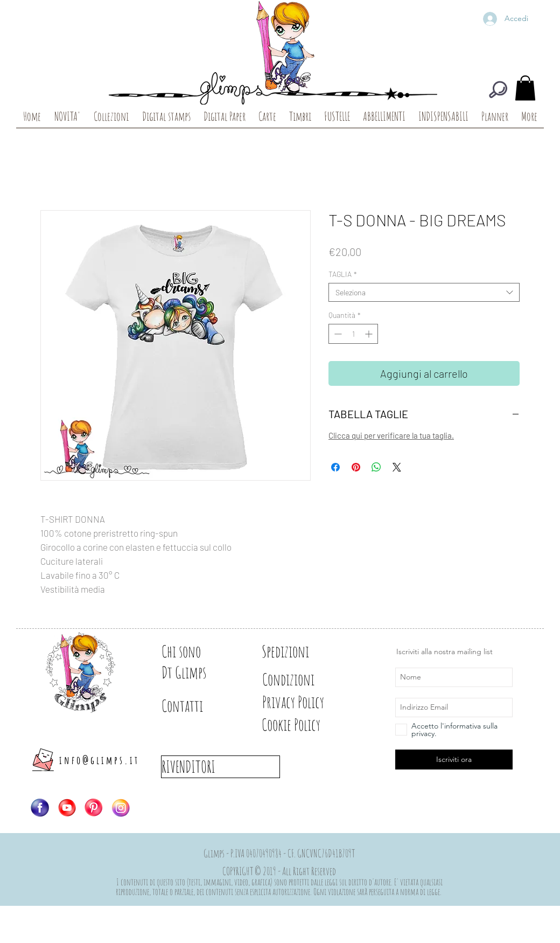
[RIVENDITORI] (220, 767)
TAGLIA (343, 274)
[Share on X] (397, 467)
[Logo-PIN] (94, 808)
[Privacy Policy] (312, 702)
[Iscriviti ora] (454, 760)
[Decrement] (337, 334)
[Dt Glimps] (199, 672)
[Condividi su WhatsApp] (376, 467)
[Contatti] (199, 706)
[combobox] (424, 292)
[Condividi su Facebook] (335, 467)
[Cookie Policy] (309, 725)
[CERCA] (498, 89)
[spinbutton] (353, 334)
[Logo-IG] (121, 808)
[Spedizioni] (300, 651)
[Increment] (370, 334)
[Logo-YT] (67, 808)
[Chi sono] (199, 651)
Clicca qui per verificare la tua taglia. (391, 435)
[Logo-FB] (40, 808)
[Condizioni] (300, 679)
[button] (525, 88)
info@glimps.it (99, 760)
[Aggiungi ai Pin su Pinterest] (356, 467)
